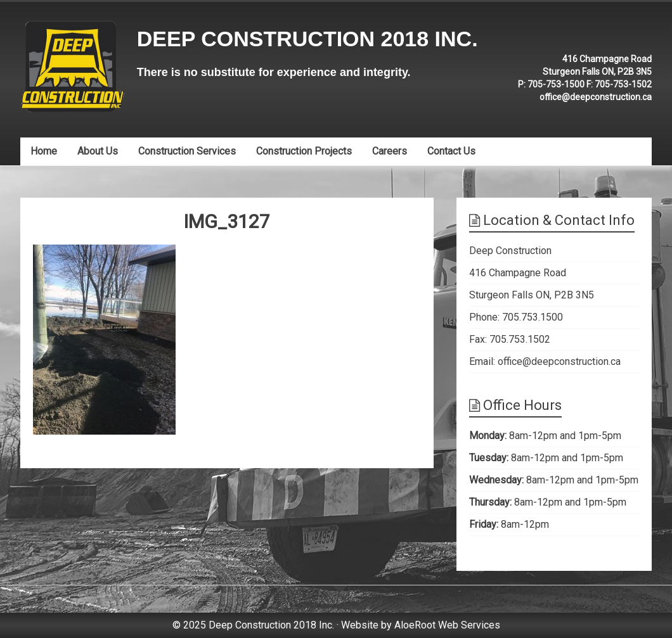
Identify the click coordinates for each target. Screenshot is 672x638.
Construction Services (187, 151)
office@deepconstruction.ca (596, 97)
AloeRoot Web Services (447, 625)
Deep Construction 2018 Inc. (307, 39)
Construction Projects (304, 151)
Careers (390, 151)
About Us (98, 151)
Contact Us (451, 151)
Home (44, 151)
